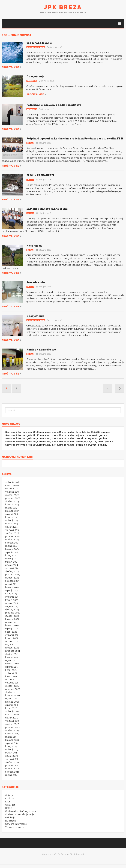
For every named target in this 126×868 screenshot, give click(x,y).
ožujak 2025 (12, 527)
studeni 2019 (12, 730)
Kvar (8, 802)
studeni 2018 (12, 769)
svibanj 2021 (12, 673)
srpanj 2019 (11, 743)
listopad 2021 (12, 657)
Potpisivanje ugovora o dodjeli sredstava (54, 105)
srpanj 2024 (12, 552)
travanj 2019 (12, 753)
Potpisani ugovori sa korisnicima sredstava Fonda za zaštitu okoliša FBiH (75, 139)
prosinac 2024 (13, 536)
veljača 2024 (12, 568)
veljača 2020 (12, 721)
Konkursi (10, 798)
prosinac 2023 (13, 575)
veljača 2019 (12, 759)
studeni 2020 (12, 692)
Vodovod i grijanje (36, 47)
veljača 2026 (12, 492)
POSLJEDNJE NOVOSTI (17, 35)
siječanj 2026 (12, 495)
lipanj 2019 (11, 746)
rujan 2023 (11, 584)
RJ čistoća (32, 81)
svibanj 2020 (12, 711)
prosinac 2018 (13, 765)
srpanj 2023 (11, 590)
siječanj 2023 (12, 610)
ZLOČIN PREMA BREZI (40, 175)
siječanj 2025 (12, 533)
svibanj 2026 (12, 482)
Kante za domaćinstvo (41, 350)
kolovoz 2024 (12, 549)
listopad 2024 (12, 543)
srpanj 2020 (12, 705)
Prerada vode (36, 282)
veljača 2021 (12, 683)
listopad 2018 (12, 772)
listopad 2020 (13, 695)
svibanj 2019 (12, 749)
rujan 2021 (11, 660)
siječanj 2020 (12, 724)
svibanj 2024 (12, 559)
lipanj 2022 (11, 632)
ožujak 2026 (12, 489)
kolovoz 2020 (12, 702)
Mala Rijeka (34, 246)
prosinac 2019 (13, 727)
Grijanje (9, 795)
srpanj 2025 (11, 514)
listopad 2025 (12, 505)
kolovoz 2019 (12, 740)
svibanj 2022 (12, 635)
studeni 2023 (12, 578)
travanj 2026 (12, 485)
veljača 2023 (12, 606)
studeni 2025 (12, 501)
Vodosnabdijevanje (39, 43)
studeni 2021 (12, 654)
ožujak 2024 (12, 565)
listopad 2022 (12, 619)
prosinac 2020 (13, 689)
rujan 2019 (11, 737)
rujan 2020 (11, 699)
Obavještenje (35, 77)
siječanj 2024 (12, 571)
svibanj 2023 (12, 597)
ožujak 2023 (12, 603)
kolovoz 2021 (12, 664)
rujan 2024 (11, 546)
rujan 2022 (11, 622)
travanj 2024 (12, 562)
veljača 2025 (12, 530)
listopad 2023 (12, 581)
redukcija (10, 818)
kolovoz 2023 (12, 587)
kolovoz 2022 (12, 625)
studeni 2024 (12, 540)
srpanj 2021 (11, 667)
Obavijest (10, 805)
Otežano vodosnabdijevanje (20, 814)
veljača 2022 (12, 645)
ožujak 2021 (11, 680)
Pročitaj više (10, 67)
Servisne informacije (16, 824)
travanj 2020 (12, 714)
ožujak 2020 (12, 718)
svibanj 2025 (12, 520)
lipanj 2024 (11, 555)
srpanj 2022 (11, 629)
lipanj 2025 (11, 517)
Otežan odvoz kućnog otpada (21, 811)
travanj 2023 (12, 600)
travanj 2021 (12, 676)
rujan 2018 (11, 775)
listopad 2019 (12, 734)
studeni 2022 (12, 616)
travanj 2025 (12, 524)
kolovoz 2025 (12, 511)
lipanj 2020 (11, 708)
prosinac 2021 (13, 651)
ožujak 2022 (12, 641)
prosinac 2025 (13, 498)
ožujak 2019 (12, 756)
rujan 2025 (11, 508)
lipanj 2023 (11, 594)
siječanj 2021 (12, 686)
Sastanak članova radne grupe (47, 209)
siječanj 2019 (12, 762)
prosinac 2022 (13, 613)
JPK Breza (63, 7)
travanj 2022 (12, 638)
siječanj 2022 (12, 648)
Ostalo (30, 143)
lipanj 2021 (11, 670)
